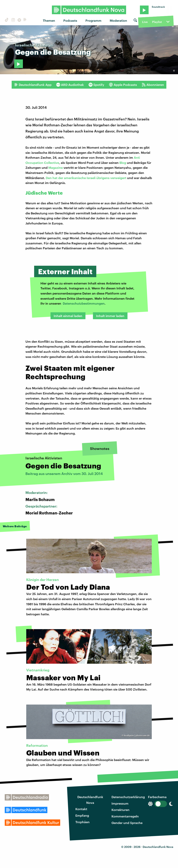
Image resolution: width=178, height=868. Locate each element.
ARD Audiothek (70, 85)
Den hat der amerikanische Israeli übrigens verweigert (86, 178)
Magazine (56, 168)
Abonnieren (153, 85)
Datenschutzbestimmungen (84, 303)
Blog (123, 163)
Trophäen (82, 822)
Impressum (120, 803)
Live (145, 22)
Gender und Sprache (127, 823)
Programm (93, 20)
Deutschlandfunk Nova (90, 800)
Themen (49, 20)
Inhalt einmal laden (68, 316)
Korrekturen (120, 810)
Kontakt (81, 809)
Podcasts (70, 20)
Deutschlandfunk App (33, 85)
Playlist (157, 22)
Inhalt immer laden (110, 316)
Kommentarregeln (125, 816)
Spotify (96, 85)
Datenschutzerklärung (128, 797)
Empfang (82, 815)
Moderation (118, 20)
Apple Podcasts (123, 85)
